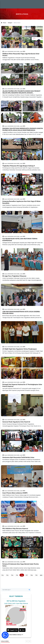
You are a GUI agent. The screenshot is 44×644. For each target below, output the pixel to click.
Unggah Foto (13, 630)
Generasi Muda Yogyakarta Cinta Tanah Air (16, 422)
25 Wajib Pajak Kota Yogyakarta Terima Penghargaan (20, 349)
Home (4, 23)
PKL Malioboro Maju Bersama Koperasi (15, 528)
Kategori (10, 23)
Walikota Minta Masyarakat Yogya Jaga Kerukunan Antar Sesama (21, 55)
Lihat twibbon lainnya (16, 635)
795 (17, 575)
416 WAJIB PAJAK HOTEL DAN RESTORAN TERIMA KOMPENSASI (20, 240)
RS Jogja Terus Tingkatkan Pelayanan (14, 276)
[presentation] (27, 641)
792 (2, 575)
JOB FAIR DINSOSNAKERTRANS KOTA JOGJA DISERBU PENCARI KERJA (21, 312)
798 (31, 575)
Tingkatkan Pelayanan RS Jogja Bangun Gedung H (19, 166)
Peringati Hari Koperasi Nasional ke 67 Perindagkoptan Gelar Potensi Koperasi (22, 385)
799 (36, 575)
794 (12, 575)
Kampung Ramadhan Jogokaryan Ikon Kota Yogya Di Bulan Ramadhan (21, 202)
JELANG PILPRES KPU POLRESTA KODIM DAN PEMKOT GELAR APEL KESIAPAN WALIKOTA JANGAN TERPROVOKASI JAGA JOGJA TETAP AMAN (21, 92)
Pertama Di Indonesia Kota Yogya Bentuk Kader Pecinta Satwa (21, 565)
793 (7, 575)
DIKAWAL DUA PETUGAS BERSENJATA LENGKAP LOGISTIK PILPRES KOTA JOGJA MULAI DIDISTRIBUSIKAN (23, 129)
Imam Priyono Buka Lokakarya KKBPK (15, 493)
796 (22, 575)
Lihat (22, 630)
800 (41, 575)
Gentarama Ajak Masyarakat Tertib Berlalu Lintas (18, 457)
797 (27, 575)
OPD (24, 51)
